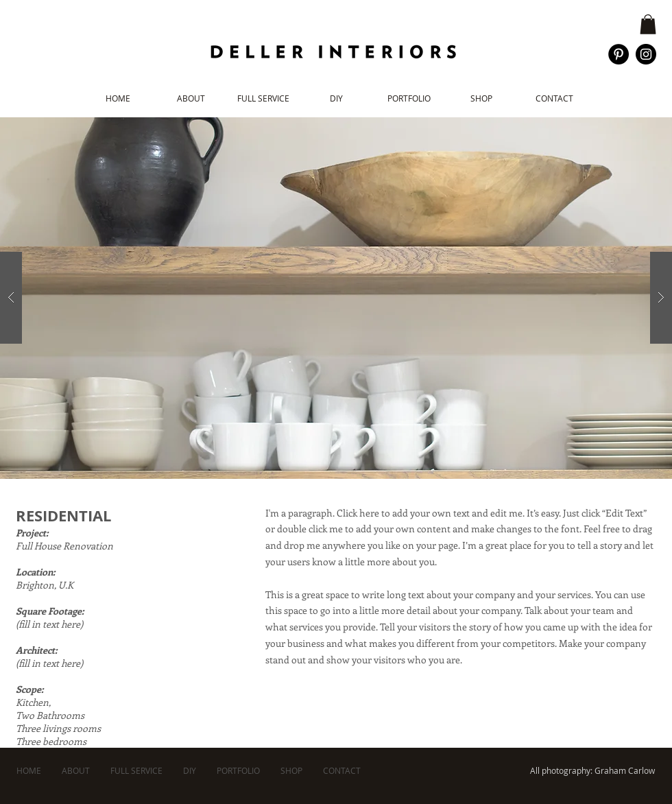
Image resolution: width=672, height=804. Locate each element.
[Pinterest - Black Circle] (619, 54)
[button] (648, 24)
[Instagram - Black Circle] (646, 54)
